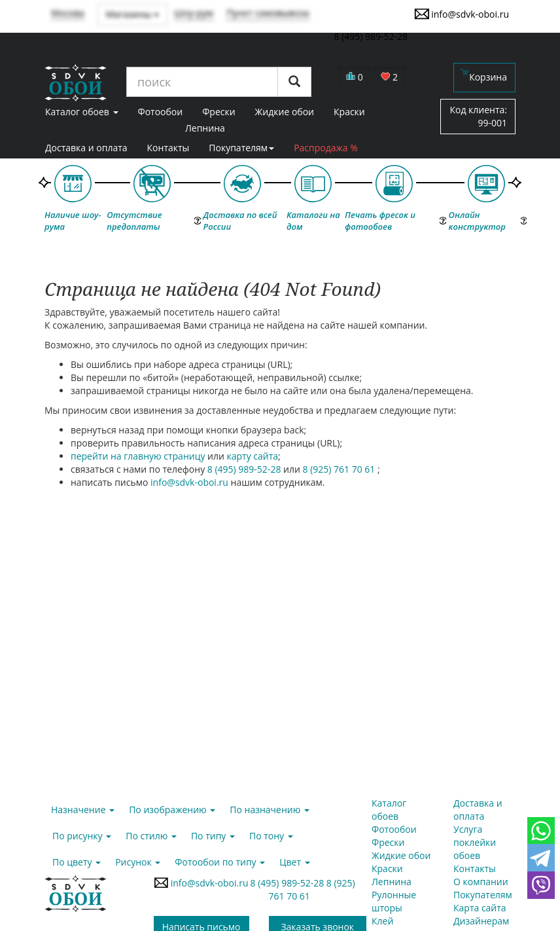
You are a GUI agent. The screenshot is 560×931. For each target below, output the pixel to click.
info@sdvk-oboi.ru (462, 14)
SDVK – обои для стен (76, 82)
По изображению (172, 810)
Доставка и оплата (86, 148)
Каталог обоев (389, 810)
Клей (382, 921)
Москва (68, 13)
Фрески (388, 842)
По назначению (270, 810)
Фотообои (394, 829)
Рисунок (138, 862)
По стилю (151, 836)
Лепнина (205, 128)
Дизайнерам (481, 921)
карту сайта (253, 456)
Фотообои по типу (220, 862)
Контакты (168, 148)
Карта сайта (480, 908)
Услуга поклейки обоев (475, 842)
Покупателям (241, 148)
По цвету (77, 862)
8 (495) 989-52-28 (245, 469)
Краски (387, 868)
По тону (271, 836)
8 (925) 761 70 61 (340, 469)
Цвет (294, 862)
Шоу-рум (194, 13)
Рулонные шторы (394, 901)
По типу (213, 836)
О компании (481, 882)
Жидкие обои (401, 855)
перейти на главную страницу (138, 456)
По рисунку (82, 836)
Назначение (83, 810)
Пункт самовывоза (268, 13)
